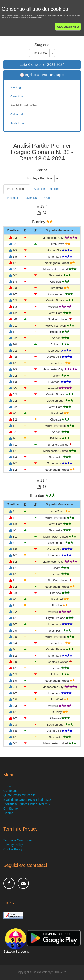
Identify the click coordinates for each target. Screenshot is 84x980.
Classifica (17, 96)
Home (8, 786)
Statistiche (17, 123)
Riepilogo (16, 87)
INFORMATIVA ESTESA (60, 15)
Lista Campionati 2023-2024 (42, 65)
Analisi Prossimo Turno (25, 105)
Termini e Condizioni (17, 840)
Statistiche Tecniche (47, 189)
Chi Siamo (11, 809)
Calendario (17, 114)
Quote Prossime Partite (20, 795)
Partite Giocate (17, 189)
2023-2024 (39, 53)
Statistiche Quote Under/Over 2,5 (26, 804)
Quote (48, 198)
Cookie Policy (13, 849)
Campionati (11, 791)
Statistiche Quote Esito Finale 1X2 (27, 800)
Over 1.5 (31, 198)
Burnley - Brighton (39, 178)
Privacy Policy (13, 845)
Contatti (9, 813)
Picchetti (12, 198)
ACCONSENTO (68, 27)
